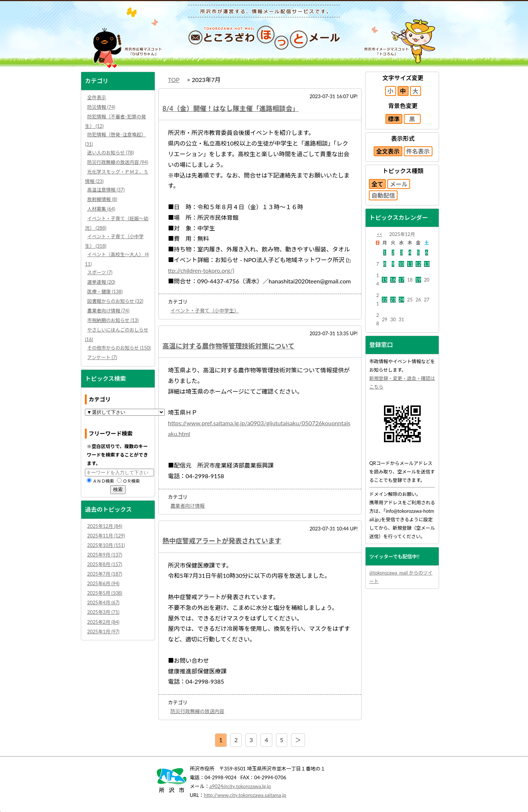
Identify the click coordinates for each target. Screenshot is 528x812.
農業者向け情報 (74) (108, 311)
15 (385, 280)
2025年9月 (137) (105, 555)
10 (401, 264)
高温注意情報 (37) (106, 190)
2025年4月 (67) (103, 602)
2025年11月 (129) (106, 536)
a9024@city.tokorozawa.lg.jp (240, 786)
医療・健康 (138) (105, 291)
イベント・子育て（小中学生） (205, 311)
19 (418, 280)
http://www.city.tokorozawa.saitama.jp (245, 795)
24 (401, 300)
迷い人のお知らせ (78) (110, 153)
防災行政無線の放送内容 (197, 711)
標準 (394, 119)
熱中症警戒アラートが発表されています (222, 541)
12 (418, 264)
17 (401, 280)
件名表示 (418, 151)
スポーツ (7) (100, 272)
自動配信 (383, 195)
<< (379, 234)
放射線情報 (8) (102, 199)
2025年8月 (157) (105, 564)
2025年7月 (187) (105, 574)
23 (393, 300)
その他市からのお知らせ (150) (119, 348)
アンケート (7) (102, 357)
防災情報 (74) (101, 107)
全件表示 (96, 97)
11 (410, 264)
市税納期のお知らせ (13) (113, 320)
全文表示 (388, 151)
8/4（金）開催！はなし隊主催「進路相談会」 (231, 108)
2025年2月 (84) (103, 622)
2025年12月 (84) (105, 526)
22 (385, 300)
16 (393, 280)
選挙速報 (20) (101, 282)
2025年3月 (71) (103, 612)
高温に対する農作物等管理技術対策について (228, 346)
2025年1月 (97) (103, 632)
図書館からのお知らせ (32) (115, 301)
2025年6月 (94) (103, 583)
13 (427, 264)
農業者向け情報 (188, 506)
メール (399, 184)
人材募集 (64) (101, 209)
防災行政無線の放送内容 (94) (118, 162)
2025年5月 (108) (105, 593)
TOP (174, 80)
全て (377, 184)
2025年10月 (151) (106, 545)
